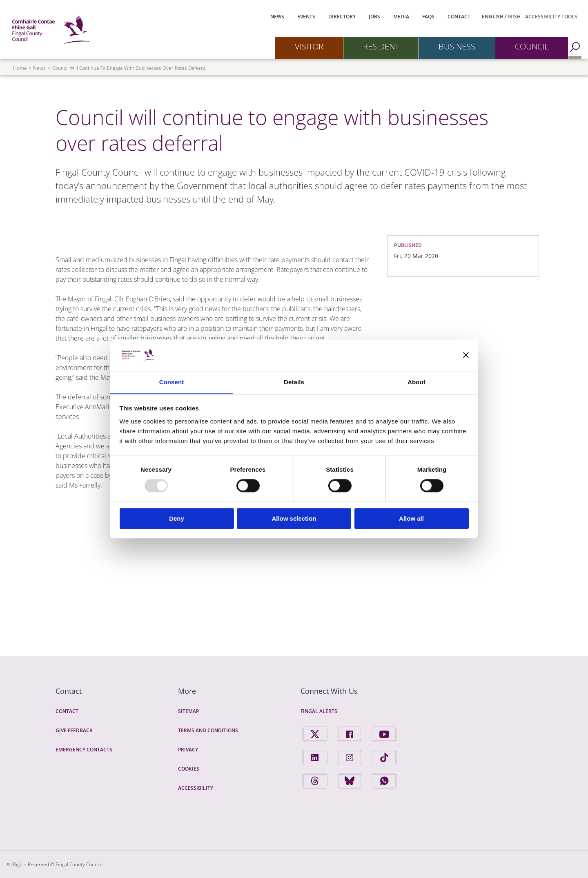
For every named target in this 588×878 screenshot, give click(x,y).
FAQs (428, 17)
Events (306, 17)
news (39, 68)
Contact (459, 17)
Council (532, 46)
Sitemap (188, 711)
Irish (514, 17)
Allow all (411, 518)
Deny (177, 518)
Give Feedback (74, 730)
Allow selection (294, 518)
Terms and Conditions (208, 730)
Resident (381, 46)
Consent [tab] (172, 382)
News (277, 17)
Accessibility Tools (551, 17)
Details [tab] (294, 382)
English (493, 17)
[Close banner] (466, 355)
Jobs (374, 17)
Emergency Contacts (84, 750)
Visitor (309, 46)
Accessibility (196, 788)
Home (20, 68)
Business (457, 46)
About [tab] (416, 382)
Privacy (188, 750)
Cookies (189, 769)
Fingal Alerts (319, 711)
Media (401, 17)
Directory (342, 17)
